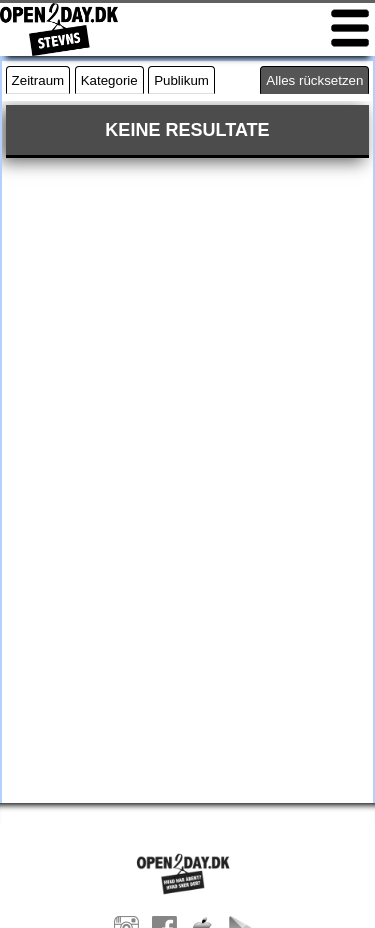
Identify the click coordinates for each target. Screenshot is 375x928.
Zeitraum (38, 80)
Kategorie (109, 80)
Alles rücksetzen (314, 80)
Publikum (181, 80)
